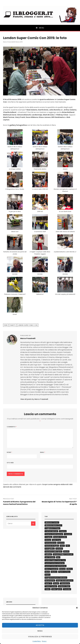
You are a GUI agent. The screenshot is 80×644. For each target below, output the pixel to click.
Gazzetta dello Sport (53, 551)
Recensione (50, 580)
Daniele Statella (60, 537)
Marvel (62, 569)
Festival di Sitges (52, 546)
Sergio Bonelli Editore (65, 580)
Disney (48, 540)
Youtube (67, 589)
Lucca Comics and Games (56, 566)
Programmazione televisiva (56, 578)
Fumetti (13, 325)
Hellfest (48, 554)
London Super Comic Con (28, 325)
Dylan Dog (56, 540)
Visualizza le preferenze (40, 637)
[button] (77, 608)
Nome (9, 452)
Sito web (10, 463)
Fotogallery (50, 549)
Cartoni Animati (51, 531)
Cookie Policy (37, 641)
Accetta (40, 625)
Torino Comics (51, 586)
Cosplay (48, 537)
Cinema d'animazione (54, 534)
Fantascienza (51, 543)
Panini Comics (64, 572)
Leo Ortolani (50, 557)
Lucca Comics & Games (55, 563)
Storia (56, 583)
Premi (47, 575)
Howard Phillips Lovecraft (63, 554)
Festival (61, 543)
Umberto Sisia (64, 586)
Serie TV (48, 583)
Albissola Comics (52, 522)
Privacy (44, 641)
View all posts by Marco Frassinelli (34, 399)
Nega (40, 631)
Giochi (66, 551)
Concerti (68, 534)
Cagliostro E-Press (52, 528)
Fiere (6, 325)
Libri (58, 557)
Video (48, 589)
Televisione (65, 583)
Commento (12, 427)
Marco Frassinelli (8, 42)
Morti (47, 572)
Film (68, 546)
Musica (54, 572)
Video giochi (57, 589)
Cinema (63, 531)
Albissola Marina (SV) (53, 525)
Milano (70, 569)
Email (42, 452)
